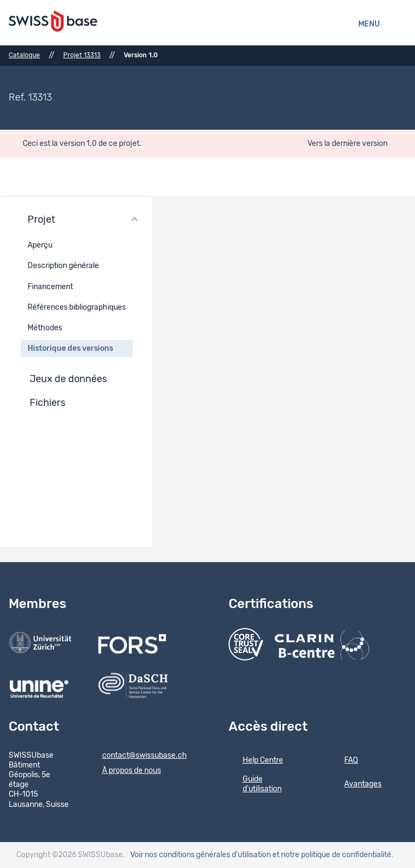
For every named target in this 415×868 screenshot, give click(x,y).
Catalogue (24, 55)
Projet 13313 (82, 55)
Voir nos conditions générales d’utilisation (200, 855)
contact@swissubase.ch (138, 756)
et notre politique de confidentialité (332, 855)
